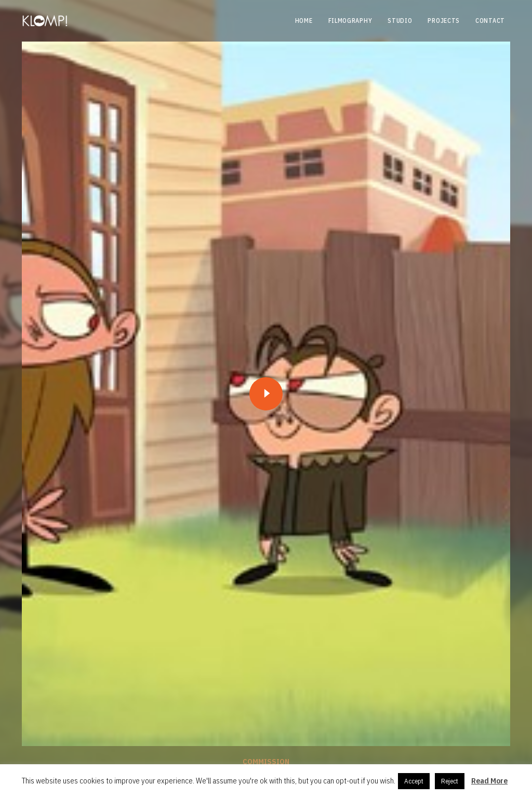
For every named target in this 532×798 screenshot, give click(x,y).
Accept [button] (414, 781)
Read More (489, 781)
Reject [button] (450, 781)
